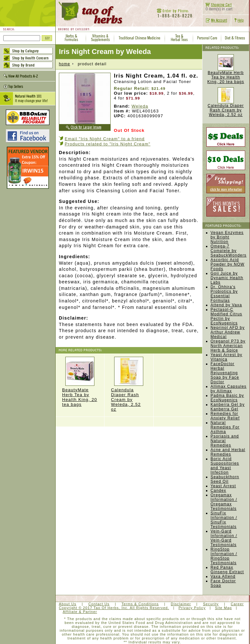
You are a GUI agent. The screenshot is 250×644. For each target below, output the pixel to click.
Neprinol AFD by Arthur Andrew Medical (228, 332)
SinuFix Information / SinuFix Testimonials (224, 520)
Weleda (140, 106)
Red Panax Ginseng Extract (227, 570)
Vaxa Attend (223, 576)
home (65, 64)
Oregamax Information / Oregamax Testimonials (224, 502)
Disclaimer (181, 604)
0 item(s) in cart (217, 7)
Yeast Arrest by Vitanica (226, 357)
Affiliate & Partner (80, 612)
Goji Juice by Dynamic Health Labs (227, 278)
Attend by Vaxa (226, 305)
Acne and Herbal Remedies (228, 452)
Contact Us (99, 604)
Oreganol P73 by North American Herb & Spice (228, 346)
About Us (68, 604)
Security (211, 604)
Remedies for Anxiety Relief (225, 416)
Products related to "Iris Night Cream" (108, 144)
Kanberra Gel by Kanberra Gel (228, 407)
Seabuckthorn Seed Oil (225, 479)
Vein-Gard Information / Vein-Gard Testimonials (224, 538)
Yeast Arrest (223, 486)
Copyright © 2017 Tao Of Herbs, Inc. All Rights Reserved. (114, 608)
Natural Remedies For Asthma (225, 427)
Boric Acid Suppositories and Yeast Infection (225, 466)
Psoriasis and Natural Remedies (225, 441)
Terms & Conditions (140, 604)
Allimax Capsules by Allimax (228, 389)
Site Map (223, 608)
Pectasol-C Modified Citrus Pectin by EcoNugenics (226, 316)
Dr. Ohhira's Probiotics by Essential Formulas (224, 294)
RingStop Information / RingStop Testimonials (224, 556)
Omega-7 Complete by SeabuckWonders (228, 251)
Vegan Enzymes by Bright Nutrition (227, 237)
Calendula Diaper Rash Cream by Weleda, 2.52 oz (129, 384)
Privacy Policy (192, 608)
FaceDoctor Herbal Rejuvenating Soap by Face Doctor (225, 373)
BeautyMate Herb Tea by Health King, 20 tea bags (80, 382)
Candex (218, 491)
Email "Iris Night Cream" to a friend (105, 139)
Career (237, 604)
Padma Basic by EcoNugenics (227, 398)
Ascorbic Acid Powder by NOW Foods (228, 264)
